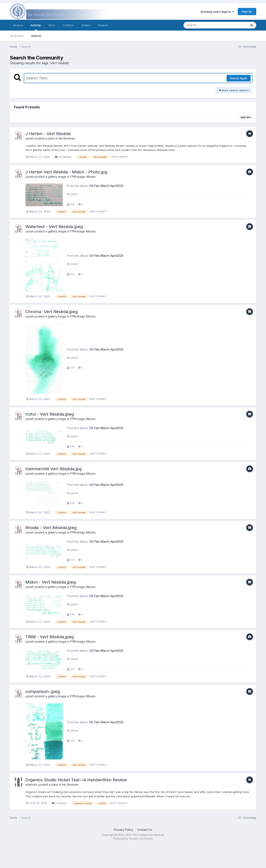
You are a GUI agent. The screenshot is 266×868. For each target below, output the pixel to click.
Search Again (239, 78)
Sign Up (247, 11)
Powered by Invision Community (133, 839)
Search (36, 36)
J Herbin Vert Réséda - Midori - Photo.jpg (66, 172)
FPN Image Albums (83, 177)
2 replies (59, 803)
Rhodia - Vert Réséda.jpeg (51, 528)
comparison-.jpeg (43, 691)
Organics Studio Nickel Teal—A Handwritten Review (76, 780)
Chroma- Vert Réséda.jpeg (52, 312)
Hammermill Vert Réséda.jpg (54, 469)
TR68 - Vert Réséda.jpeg (50, 637)
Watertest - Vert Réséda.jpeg (54, 227)
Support (103, 25)
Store (52, 25)
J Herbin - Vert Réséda (48, 134)
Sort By (246, 117)
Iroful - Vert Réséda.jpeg (50, 414)
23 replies (63, 157)
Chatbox (68, 25)
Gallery (86, 25)
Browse (18, 25)
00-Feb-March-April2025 (106, 186)
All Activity (17, 36)
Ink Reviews (67, 138)
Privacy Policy (124, 830)
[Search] (204, 25)
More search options (234, 90)
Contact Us (145, 830)
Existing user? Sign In (217, 12)
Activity (36, 27)
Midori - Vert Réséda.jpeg (50, 582)
